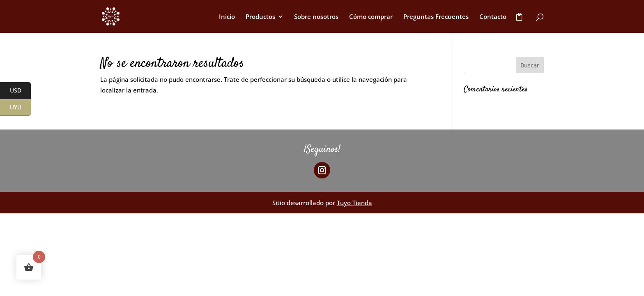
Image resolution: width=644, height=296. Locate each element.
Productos (260, 17)
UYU (21, 107)
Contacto (493, 17)
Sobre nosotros (316, 17)
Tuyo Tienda (354, 203)
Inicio (227, 17)
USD (21, 91)
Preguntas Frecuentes (436, 17)
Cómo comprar (371, 17)
